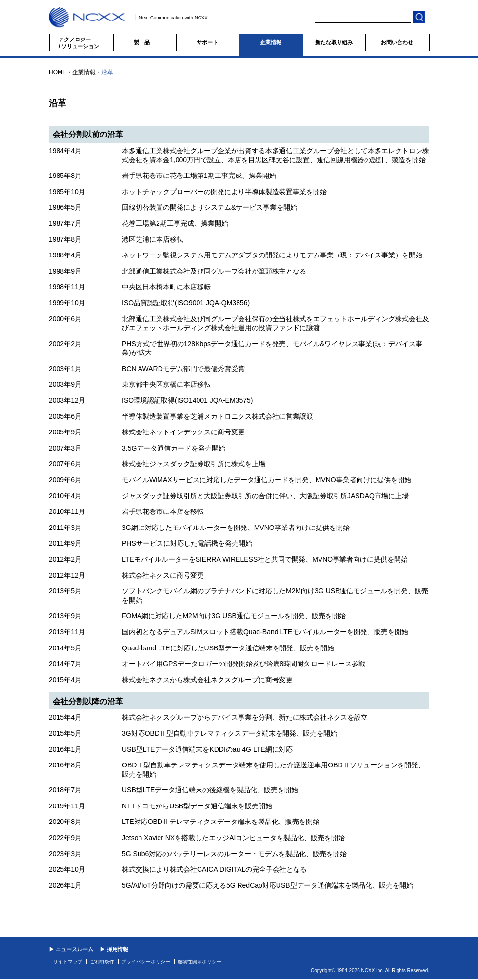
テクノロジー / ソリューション (79, 43)
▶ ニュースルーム (71, 949)
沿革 (107, 72)
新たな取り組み (334, 42)
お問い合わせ (397, 42)
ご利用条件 (102, 962)
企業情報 (271, 42)
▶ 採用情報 (114, 949)
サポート (207, 42)
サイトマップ (68, 962)
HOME (58, 72)
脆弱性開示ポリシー (199, 962)
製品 (144, 42)
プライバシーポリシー (146, 962)
